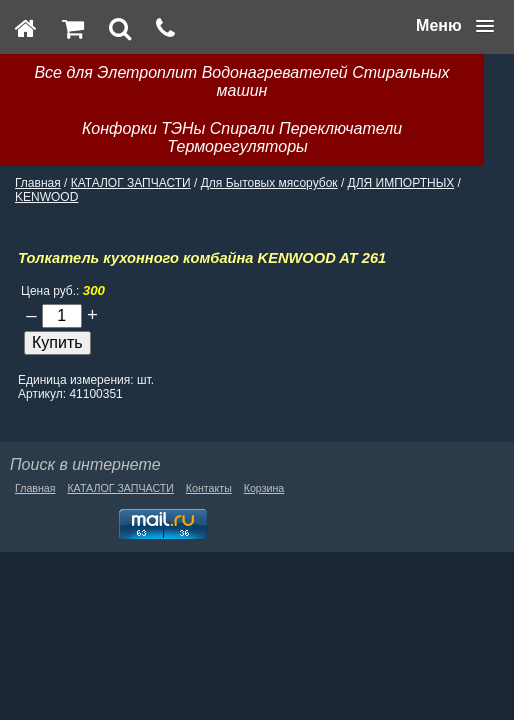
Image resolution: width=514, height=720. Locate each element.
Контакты (209, 488)
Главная (38, 183)
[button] (455, 26)
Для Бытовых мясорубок (269, 183)
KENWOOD (46, 197)
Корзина (264, 488)
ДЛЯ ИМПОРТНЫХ (401, 183)
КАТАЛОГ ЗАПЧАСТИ (131, 183)
